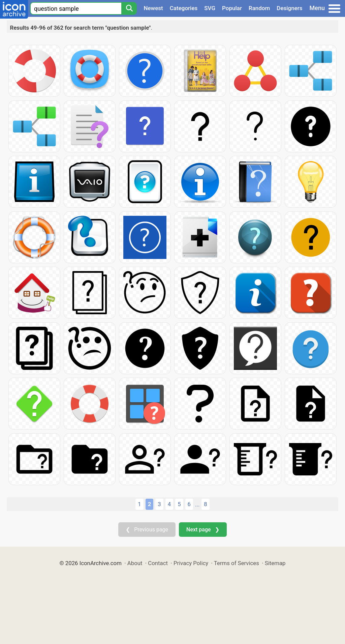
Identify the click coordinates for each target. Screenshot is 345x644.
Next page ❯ (203, 530)
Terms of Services (237, 563)
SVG (210, 8)
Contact (158, 563)
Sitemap (275, 563)
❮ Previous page (147, 530)
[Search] (129, 8)
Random (259, 8)
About (135, 563)
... (197, 504)
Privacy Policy (191, 563)
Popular (232, 8)
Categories (184, 8)
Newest (153, 8)
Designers (289, 8)
